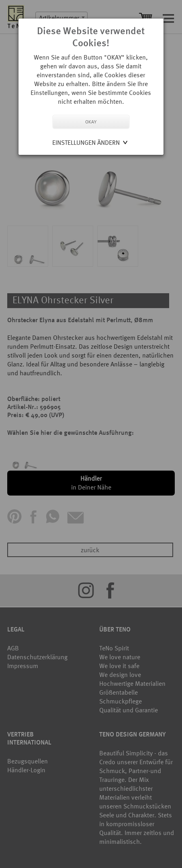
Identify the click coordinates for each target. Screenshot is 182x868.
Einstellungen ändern (86, 142)
